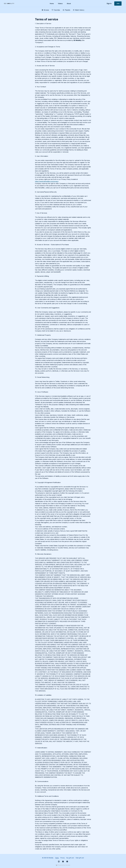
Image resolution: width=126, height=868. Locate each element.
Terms (57, 858)
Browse (45, 10)
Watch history (79, 10)
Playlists (66, 10)
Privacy (63, 858)
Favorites (56, 10)
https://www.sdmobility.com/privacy (47, 181)
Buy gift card (70, 858)
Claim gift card (80, 858)
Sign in (109, 3)
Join (118, 3)
